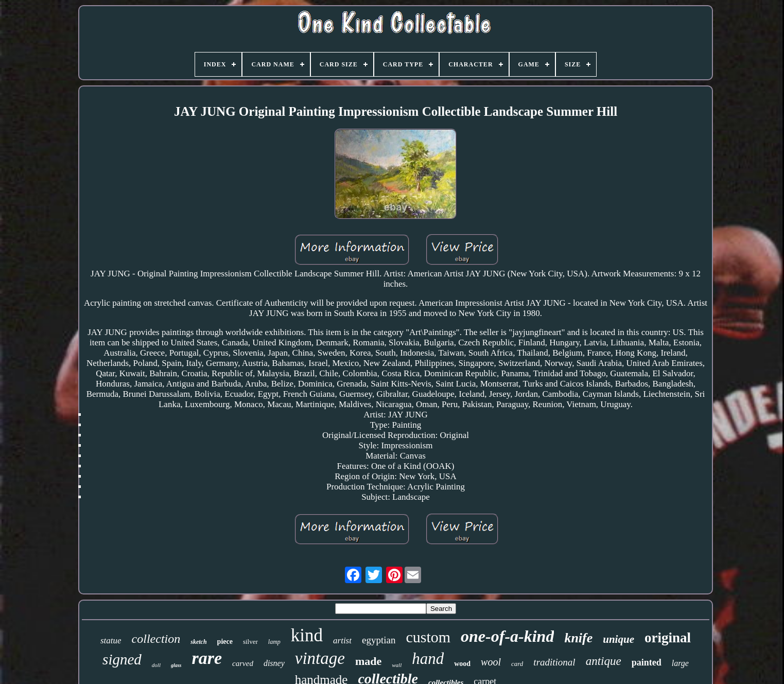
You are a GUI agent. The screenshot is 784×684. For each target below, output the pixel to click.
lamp (274, 642)
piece (225, 642)
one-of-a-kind (507, 636)
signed (122, 659)
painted (647, 662)
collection (156, 639)
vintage (320, 658)
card (517, 664)
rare (207, 658)
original (668, 638)
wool (491, 662)
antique (604, 661)
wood (462, 664)
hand (428, 659)
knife (578, 638)
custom (428, 637)
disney (274, 663)
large (680, 663)
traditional (554, 662)
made (368, 661)
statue (111, 641)
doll (156, 665)
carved (243, 663)
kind (307, 635)
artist (342, 641)
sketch (198, 642)
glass (176, 665)
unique (619, 639)
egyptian (379, 640)
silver (250, 642)
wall (397, 665)
